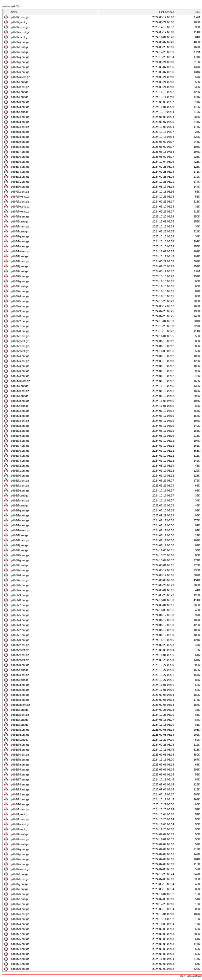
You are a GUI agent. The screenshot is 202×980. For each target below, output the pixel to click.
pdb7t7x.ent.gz (20, 202)
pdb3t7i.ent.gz (20, 725)
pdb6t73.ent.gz (20, 461)
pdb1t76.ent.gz (20, 939)
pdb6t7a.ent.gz (20, 431)
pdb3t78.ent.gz (20, 774)
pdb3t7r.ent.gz (20, 680)
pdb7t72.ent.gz (20, 321)
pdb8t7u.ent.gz (20, 42)
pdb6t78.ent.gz (20, 441)
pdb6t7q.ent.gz (20, 366)
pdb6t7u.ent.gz (20, 356)
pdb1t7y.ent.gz (20, 814)
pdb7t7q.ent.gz (20, 236)
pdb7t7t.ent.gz (20, 221)
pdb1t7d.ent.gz (20, 909)
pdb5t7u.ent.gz (20, 490)
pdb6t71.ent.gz (20, 471)
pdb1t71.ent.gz (20, 964)
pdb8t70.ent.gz (20, 187)
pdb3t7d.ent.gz (20, 750)
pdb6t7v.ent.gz (20, 351)
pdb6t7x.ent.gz (20, 346)
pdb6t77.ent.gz (20, 446)
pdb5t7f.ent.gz (20, 565)
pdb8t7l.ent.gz (20, 82)
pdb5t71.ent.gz (20, 635)
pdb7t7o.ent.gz (20, 241)
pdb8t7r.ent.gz (20, 52)
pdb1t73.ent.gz (20, 954)
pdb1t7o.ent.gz (20, 859)
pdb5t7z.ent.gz (20, 481)
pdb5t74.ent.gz (20, 620)
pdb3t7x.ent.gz (20, 655)
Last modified (166, 12)
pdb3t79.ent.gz (20, 770)
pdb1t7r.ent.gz (20, 844)
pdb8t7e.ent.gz (20, 117)
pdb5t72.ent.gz (20, 630)
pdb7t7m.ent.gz (20, 251)
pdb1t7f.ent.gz (20, 899)
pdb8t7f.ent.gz (20, 112)
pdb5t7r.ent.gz (20, 505)
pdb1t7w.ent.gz (20, 824)
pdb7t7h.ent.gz (20, 276)
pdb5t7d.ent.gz (20, 575)
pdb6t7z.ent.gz (20, 336)
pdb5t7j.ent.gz (20, 545)
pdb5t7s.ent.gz (20, 500)
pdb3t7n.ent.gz (20, 700)
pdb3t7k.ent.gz (20, 715)
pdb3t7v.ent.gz (20, 660)
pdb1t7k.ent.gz (20, 879)
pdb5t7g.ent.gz (20, 560)
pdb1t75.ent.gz (20, 944)
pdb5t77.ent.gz (20, 605)
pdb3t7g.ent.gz (20, 735)
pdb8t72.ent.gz (20, 177)
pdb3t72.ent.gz (20, 794)
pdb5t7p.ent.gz (20, 515)
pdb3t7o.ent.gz (20, 695)
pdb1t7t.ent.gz (20, 834)
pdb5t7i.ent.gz (20, 550)
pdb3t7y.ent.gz (20, 650)
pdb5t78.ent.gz (20, 600)
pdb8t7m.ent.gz (20, 77)
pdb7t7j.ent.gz (20, 266)
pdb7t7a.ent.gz (20, 306)
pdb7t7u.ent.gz (20, 216)
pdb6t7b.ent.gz (20, 426)
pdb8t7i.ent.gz (20, 97)
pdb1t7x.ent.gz (20, 819)
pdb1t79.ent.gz (20, 929)
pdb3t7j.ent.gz (20, 720)
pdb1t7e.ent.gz (20, 904)
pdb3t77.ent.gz (20, 779)
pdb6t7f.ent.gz (20, 406)
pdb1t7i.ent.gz (20, 889)
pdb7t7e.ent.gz (20, 291)
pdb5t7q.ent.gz (20, 510)
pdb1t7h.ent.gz (20, 894)
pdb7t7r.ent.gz (20, 231)
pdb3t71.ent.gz (20, 799)
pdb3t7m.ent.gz (20, 705)
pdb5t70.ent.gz (20, 640)
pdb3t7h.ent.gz (20, 730)
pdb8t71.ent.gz (20, 182)
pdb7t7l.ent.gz (20, 256)
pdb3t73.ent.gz (20, 789)
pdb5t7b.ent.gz (20, 585)
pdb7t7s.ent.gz (20, 226)
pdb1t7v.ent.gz (20, 829)
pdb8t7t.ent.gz (20, 47)
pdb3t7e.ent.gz (20, 745)
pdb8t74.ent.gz (20, 167)
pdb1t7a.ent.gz (20, 924)
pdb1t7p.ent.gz (20, 854)
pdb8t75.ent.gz (20, 162)
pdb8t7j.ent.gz (20, 92)
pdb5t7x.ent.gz (20, 486)
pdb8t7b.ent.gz (20, 132)
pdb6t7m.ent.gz (20, 381)
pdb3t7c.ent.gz (20, 755)
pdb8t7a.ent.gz (20, 137)
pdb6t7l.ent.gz (20, 386)
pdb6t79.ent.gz (20, 436)
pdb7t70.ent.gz (20, 331)
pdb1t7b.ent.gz (20, 919)
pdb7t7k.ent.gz (20, 261)
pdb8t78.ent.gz (20, 147)
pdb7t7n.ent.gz (20, 246)
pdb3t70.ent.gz (20, 804)
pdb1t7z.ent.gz (20, 809)
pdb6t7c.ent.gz (20, 421)
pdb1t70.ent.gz (20, 969)
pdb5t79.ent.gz (20, 595)
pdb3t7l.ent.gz (20, 710)
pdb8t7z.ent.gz (20, 17)
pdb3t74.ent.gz (20, 784)
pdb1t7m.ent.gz (20, 869)
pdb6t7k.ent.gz (20, 391)
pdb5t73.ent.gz (20, 625)
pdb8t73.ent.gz (20, 172)
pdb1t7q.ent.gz (20, 849)
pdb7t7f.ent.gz (20, 286)
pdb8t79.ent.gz (20, 142)
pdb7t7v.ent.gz (20, 211)
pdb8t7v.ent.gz (20, 37)
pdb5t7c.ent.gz (20, 580)
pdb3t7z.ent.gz (20, 645)
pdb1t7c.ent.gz (20, 914)
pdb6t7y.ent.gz (20, 341)
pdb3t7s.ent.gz (20, 675)
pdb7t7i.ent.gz (20, 271)
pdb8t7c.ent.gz (20, 127)
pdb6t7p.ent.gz (20, 371)
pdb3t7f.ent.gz (20, 740)
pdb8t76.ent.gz (20, 157)
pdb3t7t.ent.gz (20, 670)
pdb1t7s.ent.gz (20, 839)
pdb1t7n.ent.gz (20, 864)
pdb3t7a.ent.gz (20, 765)
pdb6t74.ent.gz (20, 456)
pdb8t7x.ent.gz (20, 27)
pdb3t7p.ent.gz (20, 690)
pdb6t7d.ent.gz (20, 416)
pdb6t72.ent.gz (20, 466)
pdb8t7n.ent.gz (20, 72)
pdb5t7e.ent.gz (20, 570)
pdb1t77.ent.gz (20, 934)
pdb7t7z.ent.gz (20, 192)
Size (197, 12)
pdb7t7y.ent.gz (20, 197)
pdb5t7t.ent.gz (20, 495)
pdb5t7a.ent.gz (20, 590)
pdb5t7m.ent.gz (20, 530)
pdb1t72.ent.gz (20, 959)
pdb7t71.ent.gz (20, 326)
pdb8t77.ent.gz (20, 152)
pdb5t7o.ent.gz (20, 520)
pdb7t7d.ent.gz (20, 296)
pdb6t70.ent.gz (20, 476)
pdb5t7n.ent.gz (20, 525)
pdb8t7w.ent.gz (20, 32)
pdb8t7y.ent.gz (20, 22)
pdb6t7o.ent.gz (20, 376)
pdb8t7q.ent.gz (20, 57)
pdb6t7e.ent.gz (20, 411)
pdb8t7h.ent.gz (20, 102)
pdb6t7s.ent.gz (20, 361)
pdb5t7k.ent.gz (20, 540)
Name (14, 12)
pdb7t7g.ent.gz (20, 281)
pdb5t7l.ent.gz (20, 535)
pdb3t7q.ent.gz (20, 685)
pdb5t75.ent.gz (20, 615)
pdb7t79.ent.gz (20, 311)
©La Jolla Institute (191, 976)
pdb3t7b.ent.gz (20, 760)
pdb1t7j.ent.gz (20, 884)
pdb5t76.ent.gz (20, 610)
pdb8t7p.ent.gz (20, 62)
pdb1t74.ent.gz (20, 949)
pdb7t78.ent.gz (20, 316)
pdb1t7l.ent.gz (20, 874)
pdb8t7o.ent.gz (20, 67)
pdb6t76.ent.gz (20, 451)
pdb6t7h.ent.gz (20, 401)
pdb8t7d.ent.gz (20, 122)
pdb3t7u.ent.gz (20, 665)
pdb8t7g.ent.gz (20, 107)
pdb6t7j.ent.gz (20, 396)
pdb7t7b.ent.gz (20, 301)
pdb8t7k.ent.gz (20, 87)
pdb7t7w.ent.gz (20, 207)
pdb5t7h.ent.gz (20, 555)
